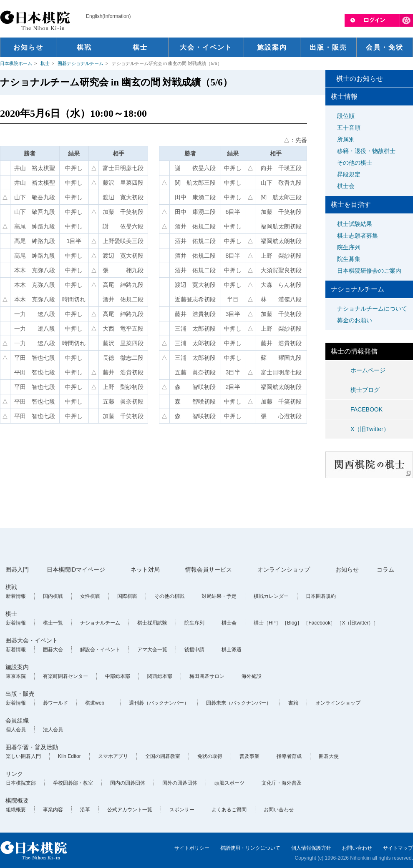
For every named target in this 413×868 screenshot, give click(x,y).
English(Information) (108, 16)
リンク (14, 774)
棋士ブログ (365, 390)
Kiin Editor (69, 756)
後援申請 (194, 650)
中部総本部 (118, 676)
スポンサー (182, 810)
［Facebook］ (319, 623)
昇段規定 (349, 174)
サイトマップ (398, 848)
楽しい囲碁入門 (23, 756)
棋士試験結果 (355, 224)
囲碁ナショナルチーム (81, 63)
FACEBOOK (366, 409)
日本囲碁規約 (321, 596)
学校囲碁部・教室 (73, 783)
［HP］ (272, 623)
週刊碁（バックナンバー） (159, 703)
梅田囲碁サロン (207, 676)
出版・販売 (20, 694)
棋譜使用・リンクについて (250, 848)
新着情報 (16, 596)
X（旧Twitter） (370, 429)
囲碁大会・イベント (32, 640)
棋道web (95, 703)
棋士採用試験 (152, 623)
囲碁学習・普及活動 (32, 747)
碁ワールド (55, 703)
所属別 (346, 139)
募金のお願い (355, 320)
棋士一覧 (53, 623)
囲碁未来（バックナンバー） (239, 703)
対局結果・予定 (219, 596)
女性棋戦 (90, 596)
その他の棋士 (355, 163)
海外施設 (252, 676)
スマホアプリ (113, 756)
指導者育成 (289, 756)
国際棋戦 (127, 596)
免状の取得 (210, 756)
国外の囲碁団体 (180, 783)
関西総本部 (160, 676)
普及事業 (249, 756)
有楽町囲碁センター (65, 676)
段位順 (346, 116)
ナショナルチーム (100, 623)
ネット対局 (145, 569)
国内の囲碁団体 (128, 783)
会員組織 (17, 720)
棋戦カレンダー (271, 596)
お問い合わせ (279, 810)
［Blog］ (292, 623)
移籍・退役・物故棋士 (366, 151)
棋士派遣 (232, 650)
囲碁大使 (329, 756)
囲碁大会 (53, 650)
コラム (385, 569)
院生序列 (349, 247)
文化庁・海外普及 (282, 783)
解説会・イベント (100, 650)
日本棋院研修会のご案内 (369, 271)
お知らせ (347, 569)
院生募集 (349, 259)
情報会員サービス (209, 569)
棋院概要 (17, 800)
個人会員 (16, 730)
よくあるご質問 (229, 810)
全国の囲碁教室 (163, 756)
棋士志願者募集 (358, 236)
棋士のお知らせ (360, 79)
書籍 (293, 703)
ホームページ (368, 370)
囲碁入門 (17, 569)
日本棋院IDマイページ (76, 569)
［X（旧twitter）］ (358, 623)
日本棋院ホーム (16, 63)
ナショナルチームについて (372, 309)
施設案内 (17, 667)
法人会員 (53, 730)
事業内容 (53, 810)
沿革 (85, 810)
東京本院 (16, 676)
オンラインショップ (284, 569)
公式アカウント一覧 (130, 810)
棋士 (45, 63)
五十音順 (349, 128)
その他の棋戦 (169, 596)
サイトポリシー (192, 848)
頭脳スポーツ (229, 783)
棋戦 (11, 587)
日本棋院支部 (21, 783)
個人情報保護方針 (311, 848)
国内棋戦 (53, 596)
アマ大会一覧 (152, 650)
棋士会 (346, 186)
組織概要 (16, 810)
